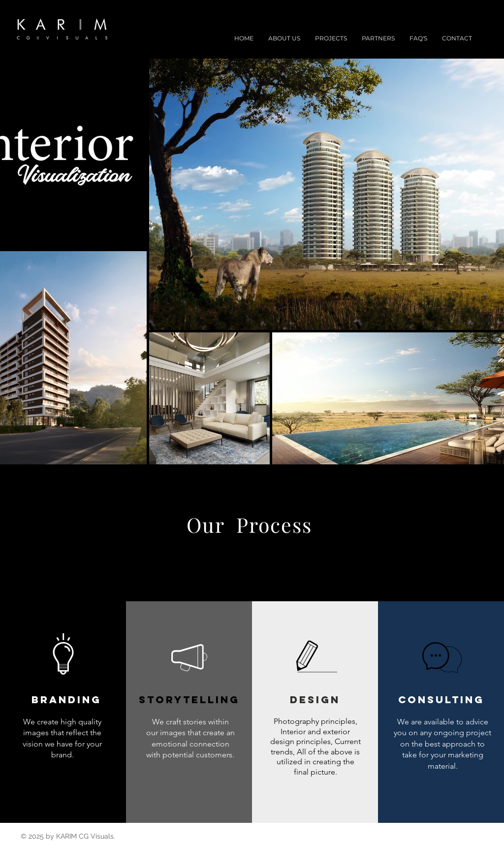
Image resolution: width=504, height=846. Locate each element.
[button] (331, 38)
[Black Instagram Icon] (471, 27)
